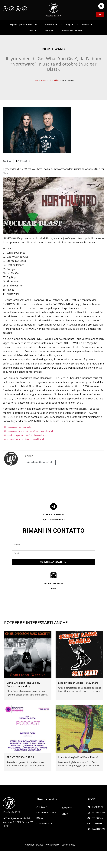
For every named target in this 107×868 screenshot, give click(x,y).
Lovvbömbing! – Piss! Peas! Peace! (78, 757)
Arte (33, 31)
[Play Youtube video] (53, 206)
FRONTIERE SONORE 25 (20, 757)
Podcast (87, 25)
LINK (54, 588)
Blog (69, 25)
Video (56, 80)
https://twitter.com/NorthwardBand (23, 439)
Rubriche (51, 25)
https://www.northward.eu (18, 427)
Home (35, 80)
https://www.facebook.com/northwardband (28, 431)
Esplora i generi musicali (24, 25)
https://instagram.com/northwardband (25, 435)
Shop (49, 31)
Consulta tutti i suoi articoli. (40, 462)
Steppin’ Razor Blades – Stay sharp (78, 683)
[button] (101, 6)
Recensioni (46, 80)
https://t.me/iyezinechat (54, 519)
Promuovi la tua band (72, 31)
